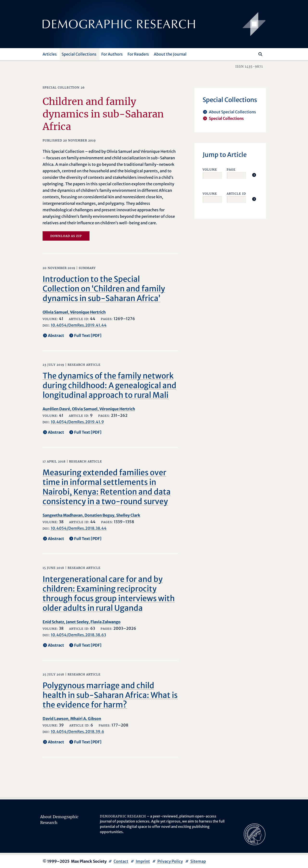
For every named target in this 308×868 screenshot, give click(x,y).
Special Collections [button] (79, 54)
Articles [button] (50, 54)
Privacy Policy (170, 861)
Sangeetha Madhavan (63, 515)
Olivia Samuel (55, 312)
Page (231, 170)
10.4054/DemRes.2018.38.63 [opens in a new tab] (78, 635)
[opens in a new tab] (255, 834)
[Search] (260, 54)
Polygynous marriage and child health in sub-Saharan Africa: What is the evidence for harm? (110, 695)
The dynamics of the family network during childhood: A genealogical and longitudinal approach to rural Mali (109, 386)
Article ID (236, 194)
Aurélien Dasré (56, 409)
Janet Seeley (77, 622)
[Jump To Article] (254, 175)
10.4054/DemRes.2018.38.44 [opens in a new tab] (79, 528)
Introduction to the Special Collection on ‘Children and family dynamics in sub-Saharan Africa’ (104, 289)
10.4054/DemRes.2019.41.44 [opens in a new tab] (79, 325)
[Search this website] (253, 54)
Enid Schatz (53, 622)
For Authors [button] (112, 54)
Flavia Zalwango (106, 622)
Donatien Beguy (99, 515)
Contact (121, 861)
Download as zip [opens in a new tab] (66, 236)
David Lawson (55, 719)
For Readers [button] (138, 54)
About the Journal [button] (170, 54)
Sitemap (198, 861)
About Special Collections (232, 112)
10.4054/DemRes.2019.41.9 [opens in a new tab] (77, 422)
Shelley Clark (128, 515)
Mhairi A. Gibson (86, 719)
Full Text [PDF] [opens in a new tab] (88, 335)
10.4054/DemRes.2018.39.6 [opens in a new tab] (77, 732)
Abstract (56, 335)
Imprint (143, 861)
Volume (210, 170)
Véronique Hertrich (88, 312)
